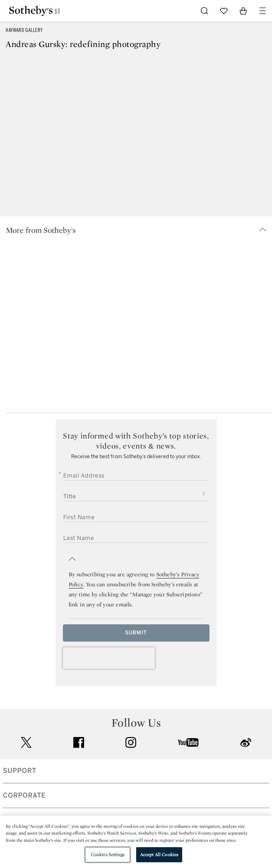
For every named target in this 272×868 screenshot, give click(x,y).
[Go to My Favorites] (224, 11)
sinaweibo (246, 743)
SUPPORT (20, 771)
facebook (79, 742)
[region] (136, 842)
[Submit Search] (204, 11)
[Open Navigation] (263, 11)
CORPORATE (24, 796)
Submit (136, 633)
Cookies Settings (108, 855)
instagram (131, 742)
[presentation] (109, 658)
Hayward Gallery (24, 30)
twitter (26, 743)
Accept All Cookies (159, 855)
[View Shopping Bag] (243, 11)
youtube (188, 742)
